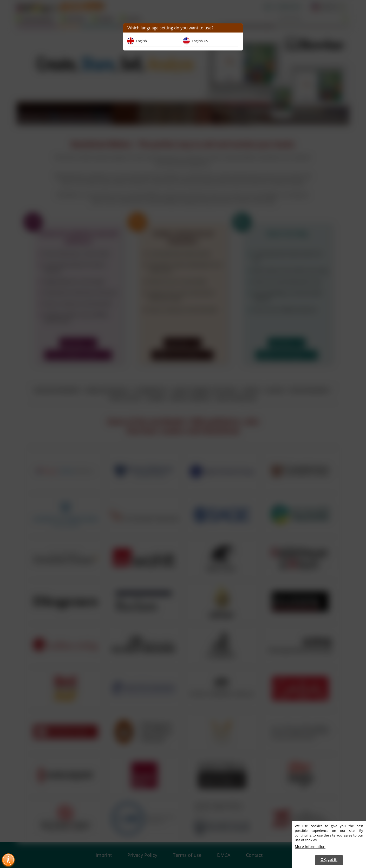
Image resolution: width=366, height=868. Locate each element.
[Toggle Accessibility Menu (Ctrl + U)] (8, 860)
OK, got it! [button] (329, 860)
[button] (237, 28)
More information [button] (310, 847)
